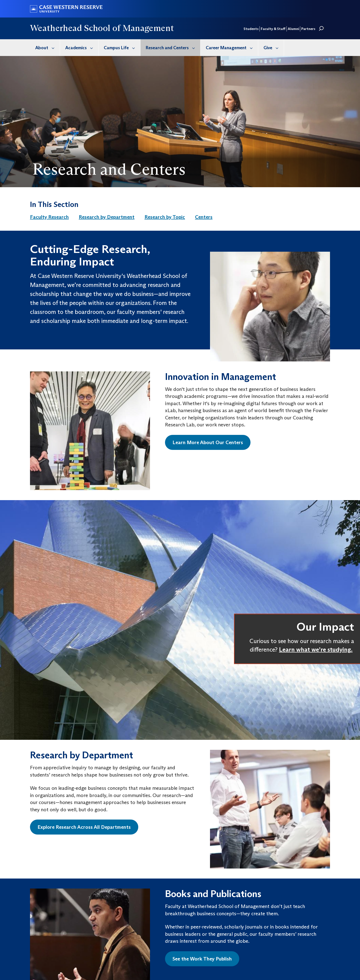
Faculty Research (49, 217)
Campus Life (122, 48)
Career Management (232, 48)
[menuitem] (45, 48)
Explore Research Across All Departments (84, 827)
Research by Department (107, 217)
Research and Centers (173, 48)
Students (251, 29)
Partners (308, 29)
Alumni (293, 29)
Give (274, 48)
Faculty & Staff (273, 29)
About (47, 48)
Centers (204, 217)
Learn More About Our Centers (208, 442)
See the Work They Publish (202, 959)
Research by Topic (165, 217)
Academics (82, 48)
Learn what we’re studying (315, 649)
